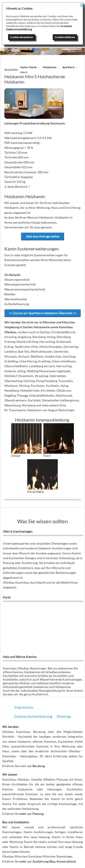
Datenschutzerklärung (33, 716)
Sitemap (64, 716)
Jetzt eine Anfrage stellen (43, 236)
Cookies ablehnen (65, 37)
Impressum (24, 707)
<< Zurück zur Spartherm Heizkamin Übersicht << (42, 313)
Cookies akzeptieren (22, 37)
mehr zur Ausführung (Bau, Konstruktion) (48, 861)
